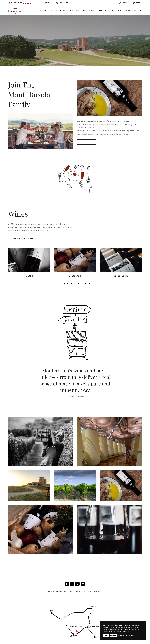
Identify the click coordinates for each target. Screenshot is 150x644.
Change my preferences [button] (126, 635)
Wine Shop (68, 11)
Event (120, 11)
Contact (137, 11)
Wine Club (81, 11)
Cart (137, 3)
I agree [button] (106, 635)
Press (128, 11)
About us (45, 11)
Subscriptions (95, 11)
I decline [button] (113, 635)
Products (56, 11)
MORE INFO (86, 142)
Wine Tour (110, 11)
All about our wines (23, 239)
